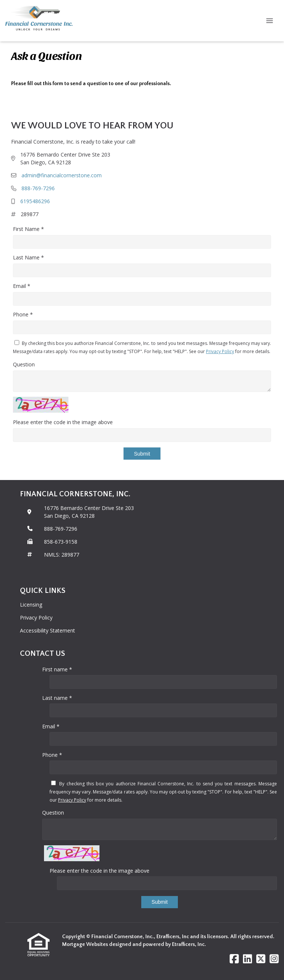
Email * (22, 286)
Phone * (23, 314)
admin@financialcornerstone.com (62, 175)
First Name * (28, 229)
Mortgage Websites (86, 944)
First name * (57, 669)
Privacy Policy (220, 351)
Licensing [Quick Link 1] (31, 605)
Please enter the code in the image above (63, 422)
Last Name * (28, 257)
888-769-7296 (38, 188)
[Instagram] (274, 959)
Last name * (57, 698)
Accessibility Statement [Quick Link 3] (48, 630)
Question (24, 364)
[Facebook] (234, 959)
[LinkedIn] (248, 959)
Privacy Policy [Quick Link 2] (36, 617)
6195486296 (35, 201)
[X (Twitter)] (261, 959)
